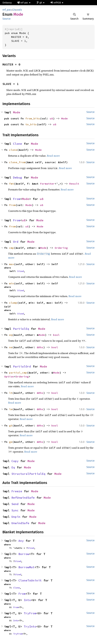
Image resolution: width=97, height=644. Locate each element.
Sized (21, 271)
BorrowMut (26, 567)
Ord (16, 242)
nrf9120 (56, 3)
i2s (14, 10)
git (40, 3)
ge (11, 442)
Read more (53, 156)
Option (9, 376)
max (12, 264)
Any (21, 541)
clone (13, 150)
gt (11, 425)
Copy (15, 461)
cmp (12, 248)
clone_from (17, 162)
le (11, 409)
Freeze (17, 491)
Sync (15, 510)
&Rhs (40, 347)
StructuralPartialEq (28, 474)
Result (74, 184)
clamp (13, 303)
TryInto (30, 626)
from (12, 205)
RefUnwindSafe (23, 498)
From (17, 199)
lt (11, 393)
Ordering (61, 248)
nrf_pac (7, 10)
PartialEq (21, 329)
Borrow (24, 554)
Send (15, 504)
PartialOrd (22, 366)
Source (7, 19)
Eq (13, 467)
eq (11, 335)
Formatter (47, 184)
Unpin (16, 517)
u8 (51, 118)
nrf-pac (23, 3)
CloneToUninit (30, 580)
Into (27, 600)
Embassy (7, 3)
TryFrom (30, 613)
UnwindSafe (20, 523)
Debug (17, 177)
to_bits (31, 124)
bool (56, 335)
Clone (17, 144)
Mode (17, 112)
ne (11, 347)
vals (19, 10)
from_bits (33, 118)
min (12, 283)
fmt (12, 184)
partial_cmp (18, 373)
